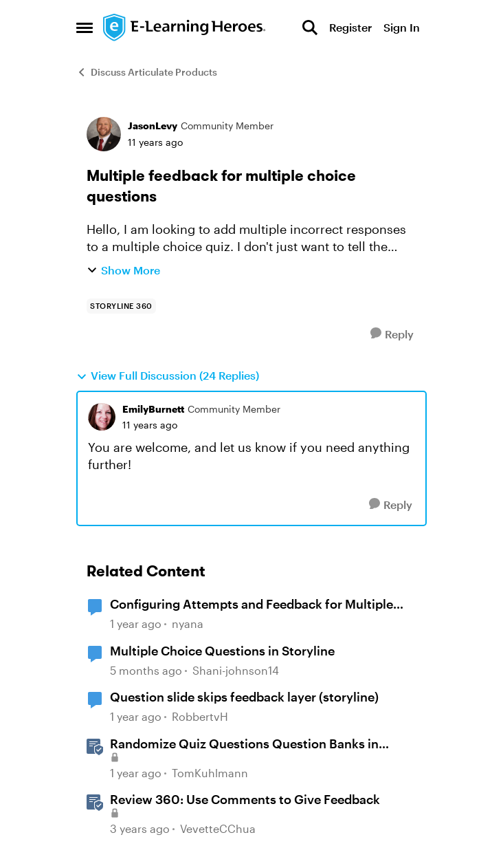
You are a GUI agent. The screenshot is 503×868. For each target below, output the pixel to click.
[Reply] (392, 334)
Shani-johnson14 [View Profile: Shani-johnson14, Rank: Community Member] (236, 670)
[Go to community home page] (185, 28)
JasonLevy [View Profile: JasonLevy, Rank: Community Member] (153, 126)
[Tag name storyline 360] (121, 306)
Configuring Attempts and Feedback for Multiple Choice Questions (252, 605)
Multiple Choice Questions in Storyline (222, 651)
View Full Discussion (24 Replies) (168, 376)
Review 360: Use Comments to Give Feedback (245, 799)
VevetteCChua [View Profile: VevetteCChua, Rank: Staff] (218, 829)
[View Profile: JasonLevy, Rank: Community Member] (104, 134)
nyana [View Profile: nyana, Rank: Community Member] (188, 623)
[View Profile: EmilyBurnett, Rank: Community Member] (102, 417)
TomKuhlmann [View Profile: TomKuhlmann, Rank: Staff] (210, 773)
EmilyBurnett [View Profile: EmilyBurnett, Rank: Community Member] (153, 409)
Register (350, 27)
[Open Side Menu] (85, 28)
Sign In (402, 27)
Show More (123, 270)
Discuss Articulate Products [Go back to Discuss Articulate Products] (147, 72)
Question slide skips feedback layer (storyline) (244, 697)
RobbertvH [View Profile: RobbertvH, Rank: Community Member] (200, 716)
